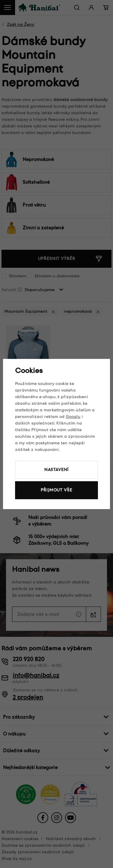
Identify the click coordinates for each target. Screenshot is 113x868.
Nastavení (57, 470)
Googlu (73, 417)
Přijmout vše (56, 490)
